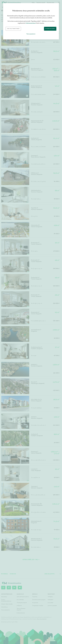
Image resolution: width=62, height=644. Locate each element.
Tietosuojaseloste (31, 34)
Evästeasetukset (31, 23)
